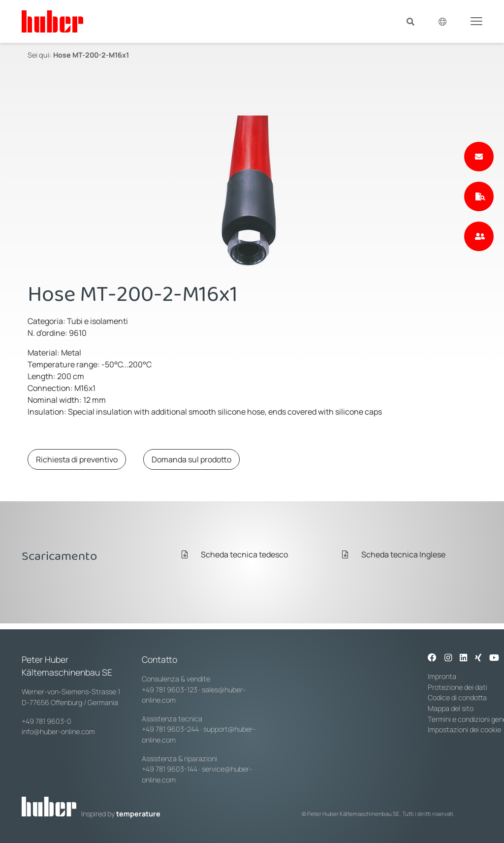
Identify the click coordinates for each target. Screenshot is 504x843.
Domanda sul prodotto (191, 459)
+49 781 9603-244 (170, 729)
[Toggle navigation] (476, 21)
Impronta (442, 676)
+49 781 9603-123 (170, 690)
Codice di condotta (457, 697)
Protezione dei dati (457, 687)
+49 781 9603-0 (47, 721)
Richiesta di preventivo (77, 459)
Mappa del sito (451, 708)
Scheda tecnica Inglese (394, 554)
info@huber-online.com (58, 731)
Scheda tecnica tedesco (235, 554)
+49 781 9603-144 (170, 769)
